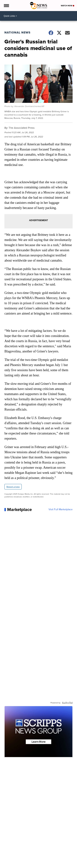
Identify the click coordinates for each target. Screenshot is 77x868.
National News (17, 32)
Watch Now (68, 6)
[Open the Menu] (6, 6)
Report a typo (13, 487)
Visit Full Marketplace (61, 510)
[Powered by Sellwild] (67, 703)
